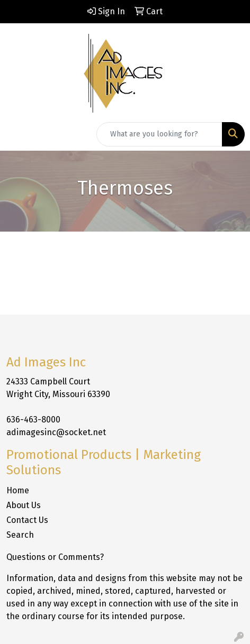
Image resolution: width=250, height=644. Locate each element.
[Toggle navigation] (16, 134)
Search (20, 535)
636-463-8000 (33, 420)
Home (18, 490)
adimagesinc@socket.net (56, 432)
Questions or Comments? (55, 557)
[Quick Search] (159, 134)
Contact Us (27, 520)
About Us (24, 505)
